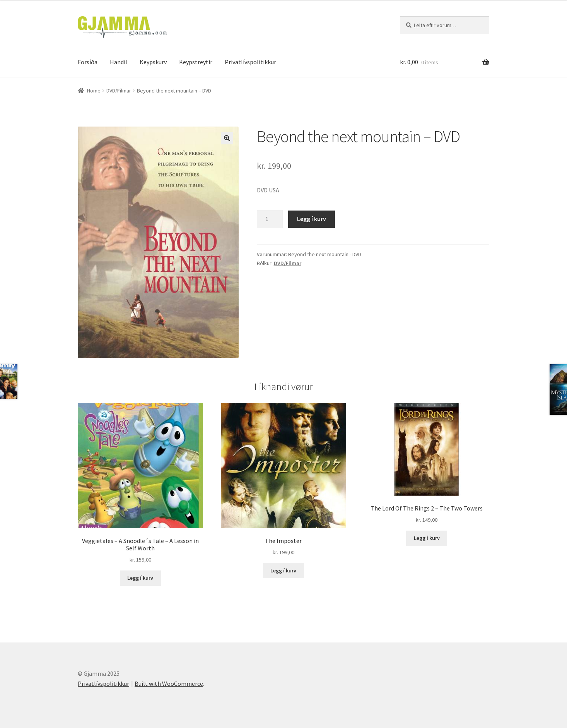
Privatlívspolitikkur (250, 62)
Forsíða (88, 62)
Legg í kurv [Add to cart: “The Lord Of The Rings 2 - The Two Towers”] (427, 538)
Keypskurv (153, 62)
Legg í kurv (312, 219)
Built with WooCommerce (169, 683)
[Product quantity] (270, 219)
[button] (227, 138)
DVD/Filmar (119, 91)
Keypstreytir (196, 62)
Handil (119, 62)
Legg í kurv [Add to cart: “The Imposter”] (283, 570)
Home (94, 91)
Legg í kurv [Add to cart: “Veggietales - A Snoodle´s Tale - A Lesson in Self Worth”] (140, 578)
